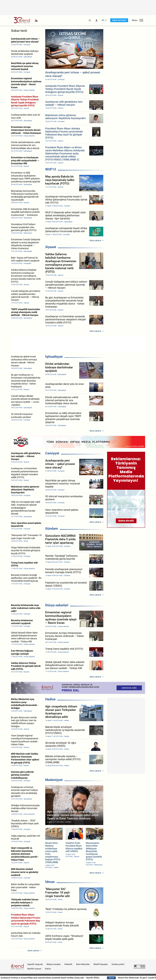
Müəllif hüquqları (101, 964)
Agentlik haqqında (35, 964)
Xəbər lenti (19, 31)
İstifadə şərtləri (118, 964)
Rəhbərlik (68, 964)
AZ (103, 20)
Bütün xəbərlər (95, 241)
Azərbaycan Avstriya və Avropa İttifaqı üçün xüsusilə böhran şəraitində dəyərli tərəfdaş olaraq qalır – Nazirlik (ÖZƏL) (86, 978)
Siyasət (51, 247)
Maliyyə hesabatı (54, 964)
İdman (50, 882)
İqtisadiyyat (54, 357)
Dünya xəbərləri (57, 605)
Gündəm (52, 529)
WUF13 (51, 169)
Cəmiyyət (52, 453)
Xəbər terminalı (119, 20)
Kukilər (48, 969)
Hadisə (50, 699)
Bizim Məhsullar (83, 964)
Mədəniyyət (54, 780)
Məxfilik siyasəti (34, 969)
